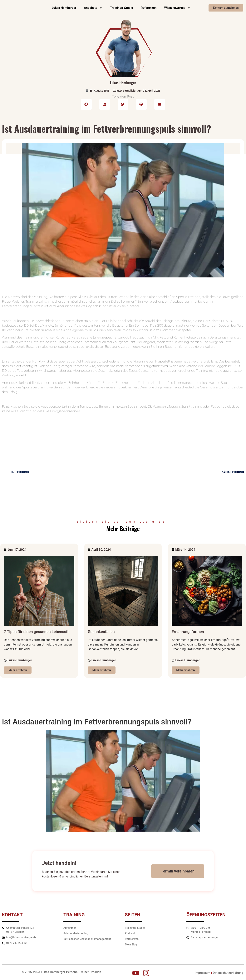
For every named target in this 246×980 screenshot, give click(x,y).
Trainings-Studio (121, 8)
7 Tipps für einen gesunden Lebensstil (37, 632)
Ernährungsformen (188, 632)
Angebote (93, 8)
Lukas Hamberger (64, 8)
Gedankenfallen (101, 632)
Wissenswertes (177, 8)
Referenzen (149, 8)
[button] (86, 104)
